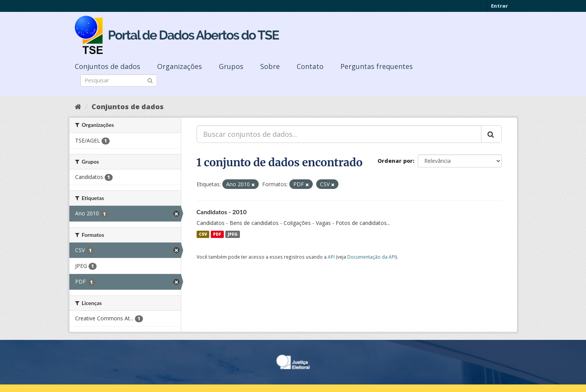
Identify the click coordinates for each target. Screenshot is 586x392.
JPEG (233, 234)
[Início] (78, 107)
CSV (203, 234)
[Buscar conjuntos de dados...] (339, 134)
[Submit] (150, 80)
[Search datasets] (119, 80)
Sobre (270, 66)
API (331, 257)
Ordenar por (395, 161)
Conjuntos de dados (108, 66)
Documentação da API (371, 257)
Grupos (231, 66)
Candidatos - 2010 (222, 212)
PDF (217, 234)
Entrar (499, 6)
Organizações (180, 66)
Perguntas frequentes (377, 66)
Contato (310, 66)
